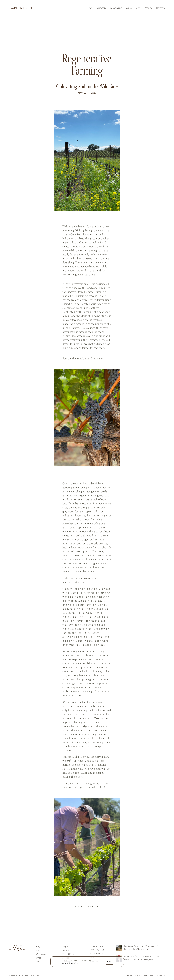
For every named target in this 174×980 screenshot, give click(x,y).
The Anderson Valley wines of (141, 948)
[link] (71, 963)
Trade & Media (68, 954)
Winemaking (116, 8)
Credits (161, 975)
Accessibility (149, 975)
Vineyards (101, 8)
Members (160, 8)
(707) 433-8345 (96, 953)
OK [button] (109, 962)
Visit (138, 8)
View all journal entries (87, 906)
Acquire (148, 8)
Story (90, 8)
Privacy (137, 975)
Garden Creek (21, 8)
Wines (129, 8)
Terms (129, 975)
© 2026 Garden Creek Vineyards (24, 975)
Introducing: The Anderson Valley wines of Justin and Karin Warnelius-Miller (119, 948)
